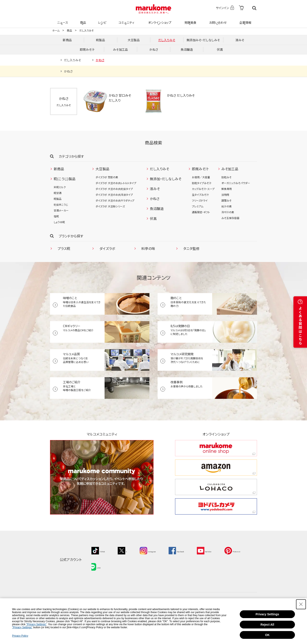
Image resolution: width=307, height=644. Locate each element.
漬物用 (225, 195)
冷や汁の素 (228, 212)
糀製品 (58, 199)
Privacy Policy (20, 636)
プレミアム (198, 206)
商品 (83, 20)
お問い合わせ (217, 20)
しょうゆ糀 (59, 222)
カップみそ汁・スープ (203, 189)
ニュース (62, 20)
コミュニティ (126, 20)
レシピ (102, 20)
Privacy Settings (267, 614)
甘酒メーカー (61, 210)
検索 (254, 8)
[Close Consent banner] (301, 604)
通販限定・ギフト (201, 212)
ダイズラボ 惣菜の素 (107, 177)
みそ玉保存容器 (230, 218)
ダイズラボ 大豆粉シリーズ (110, 206)
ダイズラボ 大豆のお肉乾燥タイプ (114, 189)
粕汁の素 (227, 206)
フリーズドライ (200, 200)
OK (267, 635)
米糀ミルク (60, 187)
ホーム (56, 30)
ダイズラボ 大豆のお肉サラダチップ (115, 200)
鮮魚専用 (227, 189)
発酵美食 (190, 20)
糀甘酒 (58, 193)
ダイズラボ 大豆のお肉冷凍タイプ (114, 195)
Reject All (267, 625)
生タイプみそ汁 (200, 195)
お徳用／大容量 (201, 177)
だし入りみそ (87, 30)
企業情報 (245, 20)
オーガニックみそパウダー (236, 183)
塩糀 (56, 216)
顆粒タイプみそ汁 (202, 183)
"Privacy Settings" (36, 624)
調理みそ (226, 200)
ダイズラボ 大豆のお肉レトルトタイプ (116, 183)
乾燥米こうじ (61, 204)
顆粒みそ (226, 177)
